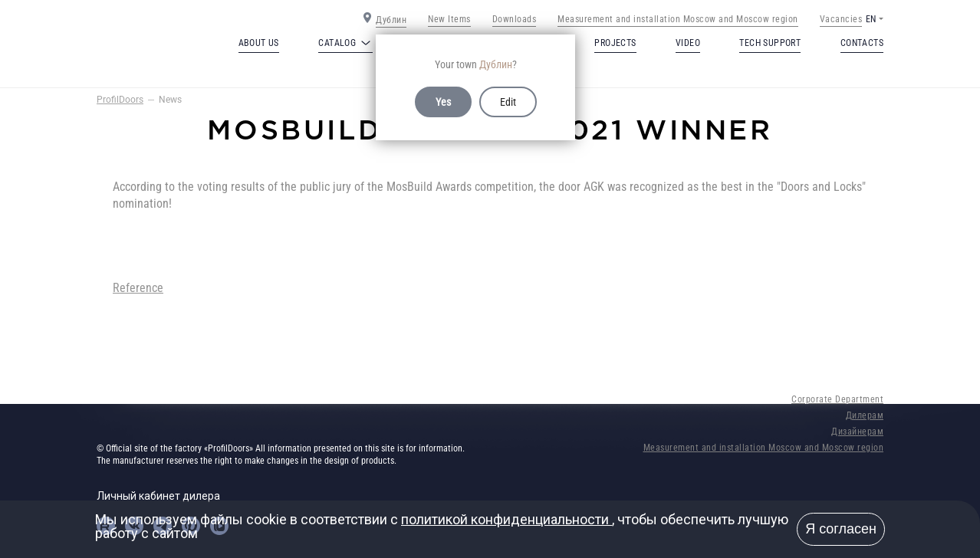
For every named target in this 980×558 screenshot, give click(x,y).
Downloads (515, 19)
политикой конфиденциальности (506, 519)
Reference (138, 288)
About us (259, 43)
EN (871, 19)
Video (688, 43)
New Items (449, 19)
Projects (615, 43)
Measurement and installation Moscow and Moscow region (678, 19)
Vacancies (841, 19)
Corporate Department (837, 399)
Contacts (862, 43)
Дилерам (865, 415)
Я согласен (841, 529)
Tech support (770, 43)
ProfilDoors (120, 100)
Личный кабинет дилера (158, 496)
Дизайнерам (857, 432)
